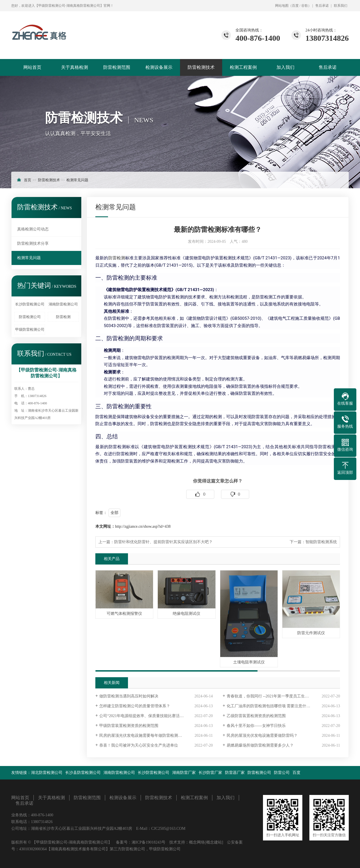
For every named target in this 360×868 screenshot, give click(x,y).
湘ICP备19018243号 (148, 842)
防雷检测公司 (30, 317)
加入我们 (285, 67)
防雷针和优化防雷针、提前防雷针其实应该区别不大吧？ (163, 542)
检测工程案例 (243, 67)
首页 (28, 180)
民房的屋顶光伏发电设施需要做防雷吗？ (262, 736)
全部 (114, 513)
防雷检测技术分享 (33, 243)
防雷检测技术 (201, 67)
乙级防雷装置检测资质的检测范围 (256, 716)
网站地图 (282, 6)
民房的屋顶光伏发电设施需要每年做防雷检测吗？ (143, 736)
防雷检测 (63, 317)
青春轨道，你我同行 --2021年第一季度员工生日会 (270, 696)
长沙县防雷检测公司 (83, 773)
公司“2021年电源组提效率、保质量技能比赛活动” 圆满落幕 (151, 716)
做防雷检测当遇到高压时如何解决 (129, 696)
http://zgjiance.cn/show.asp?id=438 (143, 526)
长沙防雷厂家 (210, 773)
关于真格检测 (75, 67)
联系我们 (341, 6)
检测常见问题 (77, 180)
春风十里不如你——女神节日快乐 (256, 726)
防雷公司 (282, 773)
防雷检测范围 (117, 67)
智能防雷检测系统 (321, 542)
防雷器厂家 (235, 773)
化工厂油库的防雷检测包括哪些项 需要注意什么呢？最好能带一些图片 (283, 706)
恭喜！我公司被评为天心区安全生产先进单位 (139, 745)
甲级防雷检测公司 (30, 329)
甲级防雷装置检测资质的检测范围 (129, 726)
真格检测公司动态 (33, 229)
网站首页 (32, 67)
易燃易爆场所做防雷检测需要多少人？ (260, 745)
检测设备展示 (159, 67)
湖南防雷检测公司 (63, 304)
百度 (295, 6)
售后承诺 (322, 6)
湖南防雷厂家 (184, 773)
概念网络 (197, 842)
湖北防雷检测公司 (47, 773)
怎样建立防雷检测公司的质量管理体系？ (135, 706)
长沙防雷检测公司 (30, 304)
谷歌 (305, 6)
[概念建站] (214, 842)
